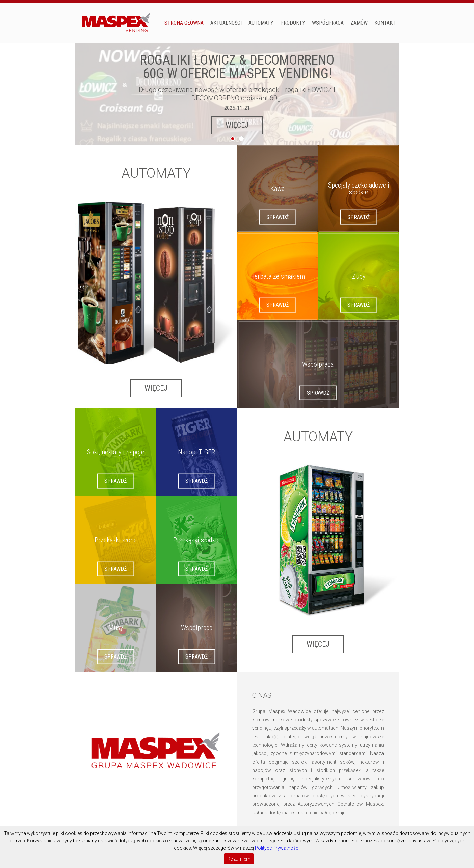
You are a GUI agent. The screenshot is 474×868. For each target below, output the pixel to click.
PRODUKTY (293, 23)
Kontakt (385, 23)
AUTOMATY (261, 23)
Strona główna (184, 23)
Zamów (359, 23)
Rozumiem (239, 859)
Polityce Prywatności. (278, 848)
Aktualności (226, 23)
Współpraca (328, 23)
